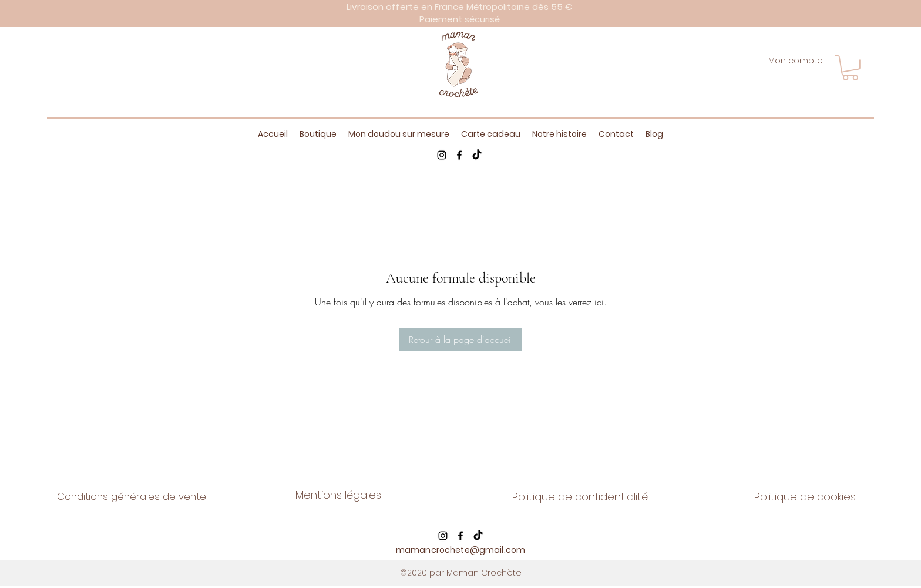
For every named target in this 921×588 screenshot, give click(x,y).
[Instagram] (442, 155)
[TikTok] (477, 155)
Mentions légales (338, 495)
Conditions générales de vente (132, 496)
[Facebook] (459, 155)
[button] (850, 68)
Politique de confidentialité (580, 497)
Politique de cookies (805, 497)
